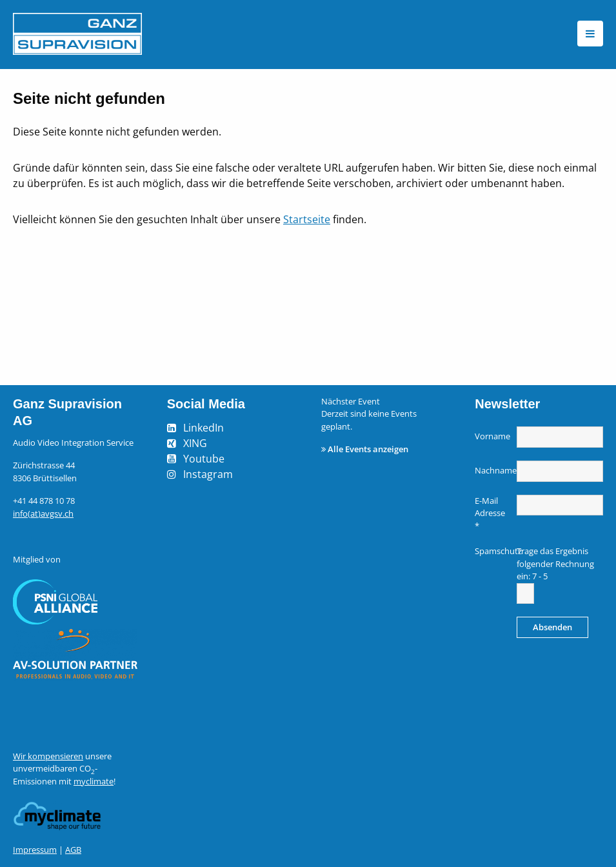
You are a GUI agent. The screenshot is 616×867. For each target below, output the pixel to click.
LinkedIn (204, 428)
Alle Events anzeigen (368, 449)
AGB (73, 850)
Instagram (208, 474)
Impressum (35, 850)
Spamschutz (494, 551)
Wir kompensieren (48, 756)
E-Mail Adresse (490, 513)
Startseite (307, 219)
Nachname (494, 470)
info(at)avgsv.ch (43, 513)
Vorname (492, 436)
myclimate (94, 781)
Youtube (204, 459)
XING (195, 443)
